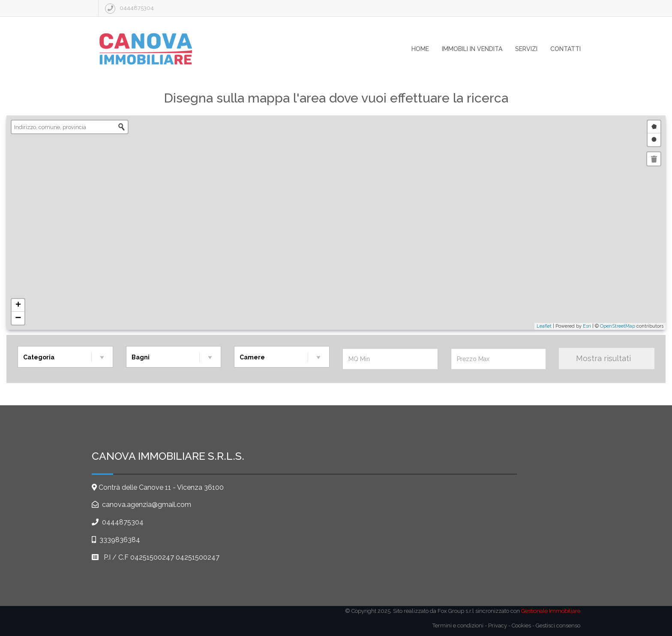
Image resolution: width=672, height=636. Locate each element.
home (420, 49)
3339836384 (120, 540)
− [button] (18, 318)
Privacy (498, 625)
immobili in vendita (472, 49)
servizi (526, 49)
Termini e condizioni (458, 625)
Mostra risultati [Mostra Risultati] (607, 358)
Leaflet (544, 326)
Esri (587, 326)
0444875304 (123, 522)
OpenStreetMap (618, 326)
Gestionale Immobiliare (551, 611)
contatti (565, 49)
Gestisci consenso (558, 625)
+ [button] (18, 305)
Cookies (521, 625)
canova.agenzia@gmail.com (146, 505)
